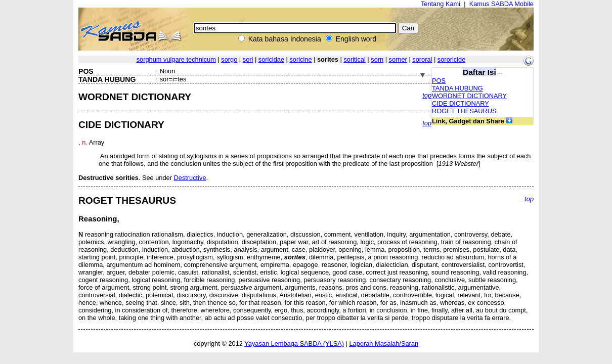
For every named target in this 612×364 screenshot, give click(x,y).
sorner (398, 59)
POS (439, 81)
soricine (300, 59)
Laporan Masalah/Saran (384, 344)
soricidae (271, 59)
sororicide (451, 59)
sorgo (229, 59)
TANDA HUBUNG (457, 88)
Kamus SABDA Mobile (501, 4)
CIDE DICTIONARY (461, 103)
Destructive (190, 178)
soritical (354, 59)
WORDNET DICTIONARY (469, 96)
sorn (377, 59)
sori (248, 59)
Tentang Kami (441, 4)
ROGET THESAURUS (464, 111)
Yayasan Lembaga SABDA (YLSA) (294, 344)
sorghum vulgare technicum (176, 59)
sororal (422, 59)
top (427, 95)
